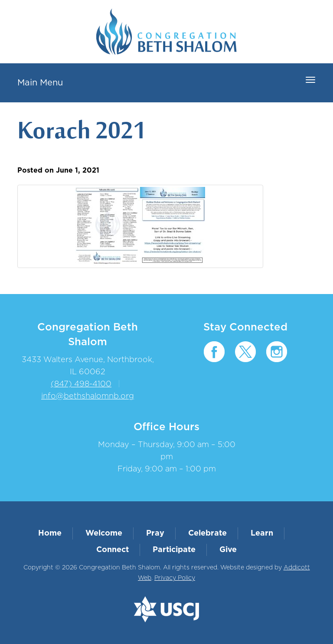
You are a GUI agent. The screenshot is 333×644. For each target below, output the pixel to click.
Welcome (104, 533)
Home (50, 533)
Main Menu (40, 83)
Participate (174, 550)
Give (228, 550)
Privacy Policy (175, 578)
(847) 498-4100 (81, 384)
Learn (262, 533)
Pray (155, 533)
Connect (113, 550)
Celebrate (207, 533)
